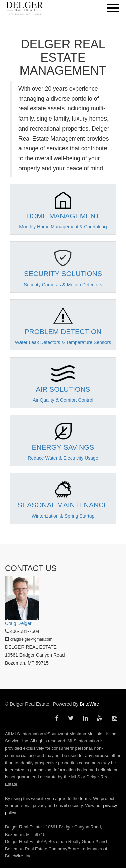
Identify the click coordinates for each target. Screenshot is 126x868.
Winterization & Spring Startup (63, 516)
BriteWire (90, 704)
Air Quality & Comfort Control (63, 400)
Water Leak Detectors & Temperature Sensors (63, 342)
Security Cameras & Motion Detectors (63, 285)
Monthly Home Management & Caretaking (63, 227)
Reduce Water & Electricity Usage (63, 458)
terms (86, 799)
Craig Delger (18, 623)
